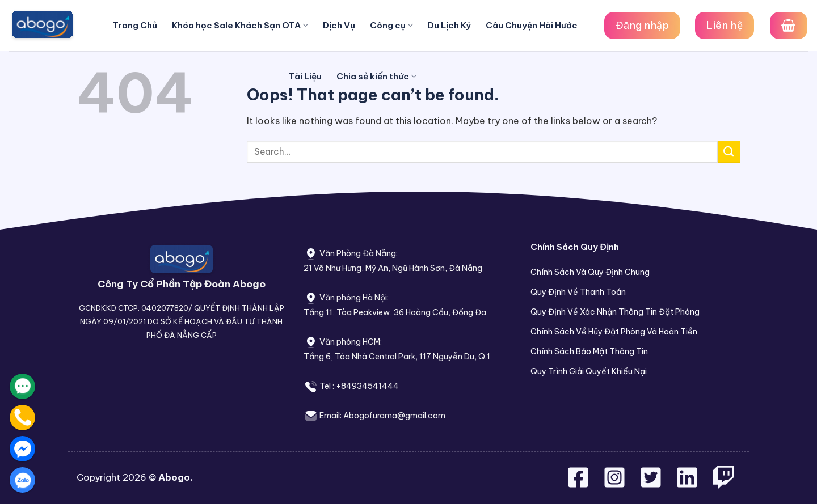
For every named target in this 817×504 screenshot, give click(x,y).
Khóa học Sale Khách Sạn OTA (240, 26)
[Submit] (729, 152)
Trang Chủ (135, 25)
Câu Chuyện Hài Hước (532, 25)
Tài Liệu (305, 76)
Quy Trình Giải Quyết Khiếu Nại (589, 371)
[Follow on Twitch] (723, 484)
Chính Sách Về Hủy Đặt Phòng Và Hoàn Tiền (614, 332)
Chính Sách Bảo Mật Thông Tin (589, 351)
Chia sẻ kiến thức (376, 77)
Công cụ (391, 26)
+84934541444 (367, 386)
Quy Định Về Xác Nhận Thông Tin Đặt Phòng (615, 312)
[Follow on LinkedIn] (687, 484)
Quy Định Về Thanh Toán (578, 292)
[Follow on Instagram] (616, 484)
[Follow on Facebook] (579, 484)
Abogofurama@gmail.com (394, 416)
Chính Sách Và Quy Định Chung (590, 272)
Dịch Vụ (339, 25)
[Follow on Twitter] (652, 484)
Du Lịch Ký (449, 25)
